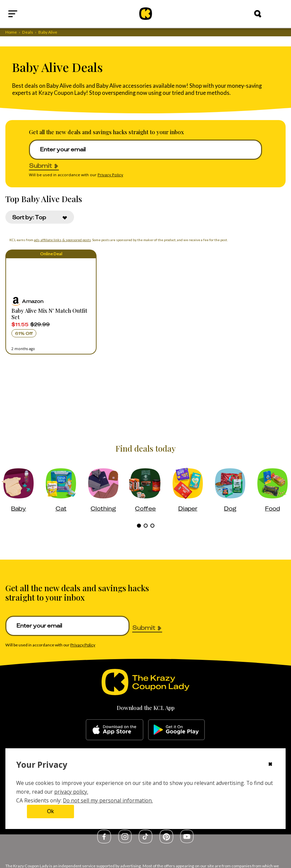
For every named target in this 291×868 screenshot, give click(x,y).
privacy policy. (71, 792)
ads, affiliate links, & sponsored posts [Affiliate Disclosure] (61, 240)
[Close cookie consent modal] (270, 765)
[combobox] (40, 217)
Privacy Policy (110, 175)
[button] (51, 302)
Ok (50, 811)
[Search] (258, 14)
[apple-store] (115, 730)
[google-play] (176, 730)
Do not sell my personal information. (108, 800)
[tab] (139, 526)
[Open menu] (29, 14)
